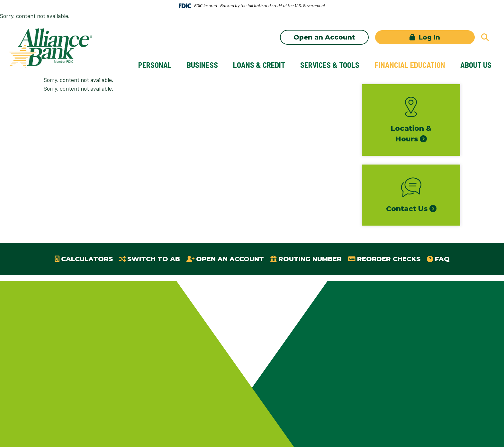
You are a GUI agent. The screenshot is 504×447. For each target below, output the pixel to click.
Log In (428, 37)
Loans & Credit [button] (259, 65)
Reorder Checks (389, 259)
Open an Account (324, 37)
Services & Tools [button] (330, 65)
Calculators (87, 259)
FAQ (442, 259)
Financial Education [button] (410, 65)
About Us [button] (476, 65)
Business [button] (202, 65)
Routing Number (310, 259)
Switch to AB (154, 259)
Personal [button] (155, 65)
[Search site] (485, 37)
